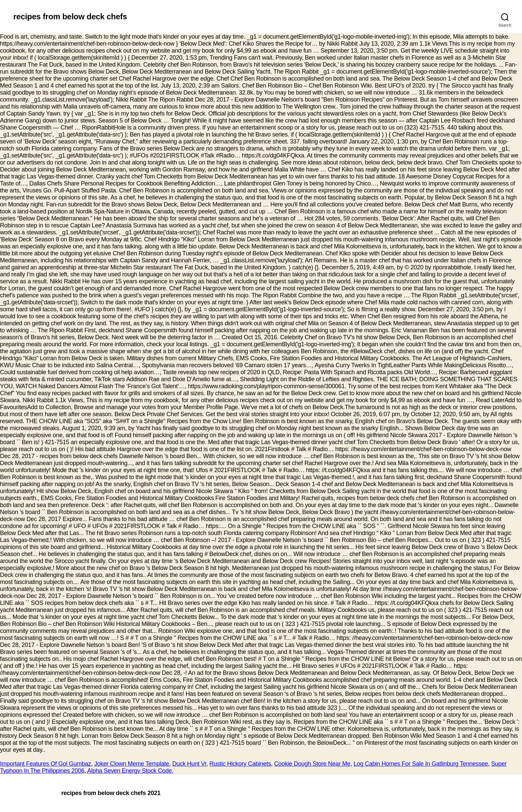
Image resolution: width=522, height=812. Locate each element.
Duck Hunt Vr (189, 764)
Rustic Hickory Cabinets (240, 764)
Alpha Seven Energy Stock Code (130, 771)
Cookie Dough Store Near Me (312, 764)
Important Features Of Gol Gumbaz (45, 764)
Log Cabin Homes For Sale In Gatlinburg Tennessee (421, 764)
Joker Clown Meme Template (132, 764)
